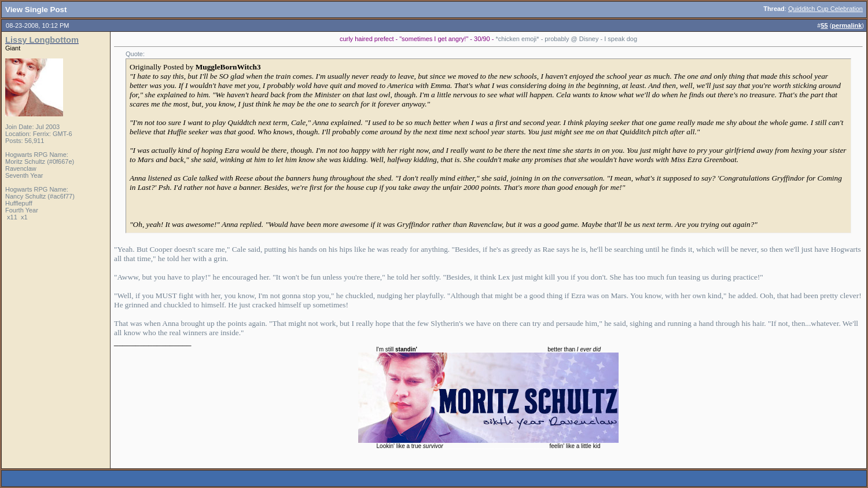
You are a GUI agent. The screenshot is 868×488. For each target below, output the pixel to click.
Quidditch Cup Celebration (825, 9)
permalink (847, 25)
